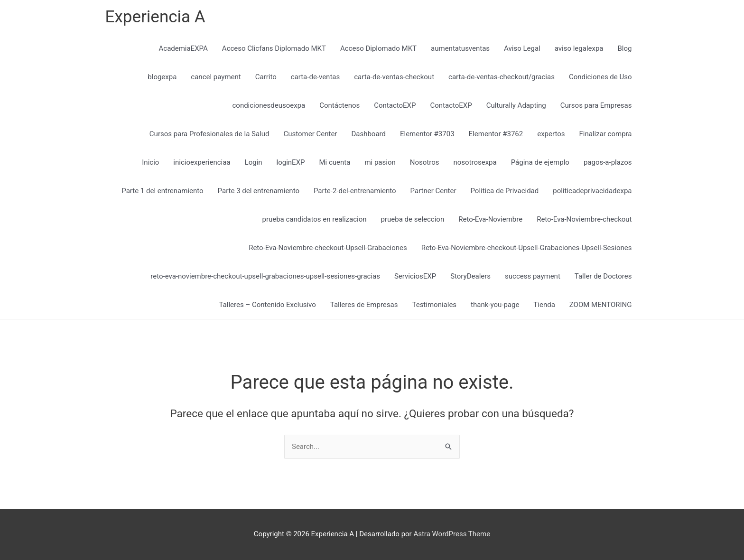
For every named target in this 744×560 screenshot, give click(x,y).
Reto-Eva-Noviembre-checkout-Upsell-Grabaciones (328, 248)
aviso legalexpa (579, 48)
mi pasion (380, 162)
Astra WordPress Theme (452, 534)
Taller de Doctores (603, 276)
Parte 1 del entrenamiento (162, 191)
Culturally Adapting (516, 105)
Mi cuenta (335, 162)
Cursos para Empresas (596, 105)
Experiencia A (155, 17)
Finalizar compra (605, 134)
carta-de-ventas (315, 77)
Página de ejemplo (540, 162)
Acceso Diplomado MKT (378, 48)
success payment (533, 276)
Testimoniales (434, 305)
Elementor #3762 (496, 134)
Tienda (544, 305)
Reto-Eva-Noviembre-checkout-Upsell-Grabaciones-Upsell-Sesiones (527, 248)
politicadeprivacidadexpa (592, 191)
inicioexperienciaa (202, 162)
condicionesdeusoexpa (269, 105)
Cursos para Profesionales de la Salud (209, 134)
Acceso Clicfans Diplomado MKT (274, 48)
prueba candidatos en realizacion (314, 219)
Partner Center (433, 191)
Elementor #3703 (427, 134)
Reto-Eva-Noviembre (490, 219)
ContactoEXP (395, 105)
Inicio (150, 162)
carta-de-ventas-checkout (394, 77)
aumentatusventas (460, 48)
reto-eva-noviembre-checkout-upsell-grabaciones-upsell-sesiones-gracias (265, 276)
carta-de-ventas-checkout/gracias (502, 77)
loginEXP (291, 162)
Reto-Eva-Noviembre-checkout (584, 219)
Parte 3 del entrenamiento (259, 191)
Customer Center (310, 134)
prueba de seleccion (413, 219)
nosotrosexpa (475, 162)
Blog (625, 48)
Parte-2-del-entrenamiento (355, 191)
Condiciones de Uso (600, 77)
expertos (551, 134)
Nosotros (425, 162)
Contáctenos (339, 105)
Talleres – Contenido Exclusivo (268, 305)
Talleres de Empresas (364, 305)
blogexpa (162, 77)
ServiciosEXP (415, 276)
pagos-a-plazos (608, 162)
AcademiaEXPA (183, 48)
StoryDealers (470, 276)
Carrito (266, 77)
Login (254, 162)
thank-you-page (495, 305)
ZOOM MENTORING (601, 305)
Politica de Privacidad (504, 191)
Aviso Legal (522, 48)
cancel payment (216, 77)
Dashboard (368, 134)
